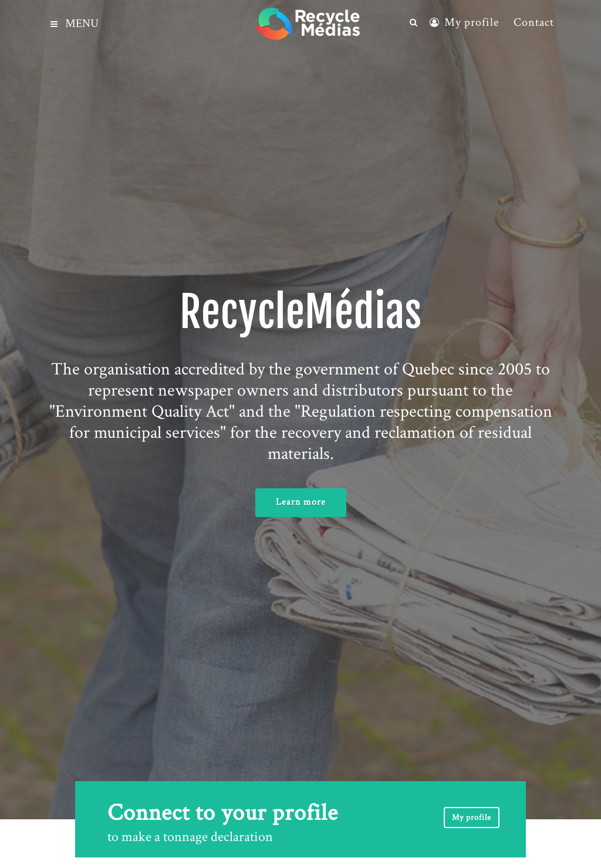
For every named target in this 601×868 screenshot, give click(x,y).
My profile (472, 22)
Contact (534, 22)
